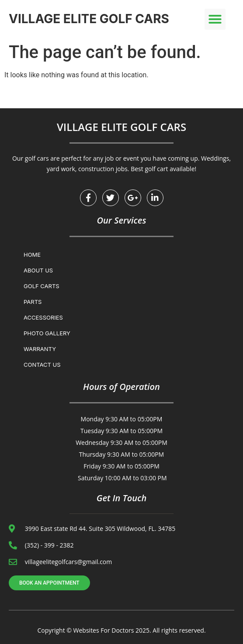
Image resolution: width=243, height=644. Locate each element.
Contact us (42, 365)
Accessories (43, 317)
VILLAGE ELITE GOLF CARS (89, 19)
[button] (215, 19)
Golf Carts (42, 286)
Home (32, 255)
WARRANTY (40, 349)
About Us (38, 270)
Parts (33, 302)
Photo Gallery (47, 333)
